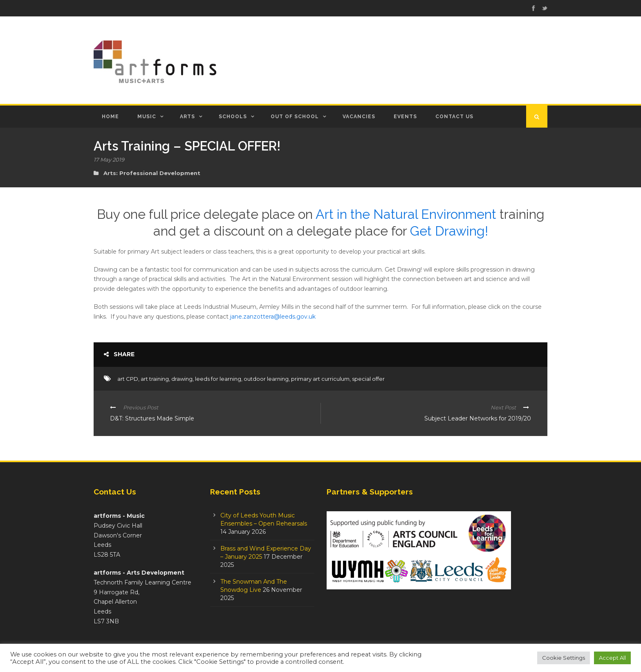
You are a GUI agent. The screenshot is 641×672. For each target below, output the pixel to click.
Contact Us (454, 117)
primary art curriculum (320, 379)
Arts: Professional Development (152, 173)
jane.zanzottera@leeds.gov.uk (273, 317)
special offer (368, 379)
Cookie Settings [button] (564, 658)
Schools (233, 117)
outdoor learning (266, 379)
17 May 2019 (109, 160)
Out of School (295, 117)
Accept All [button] (612, 658)
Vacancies (359, 117)
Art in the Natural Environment (406, 214)
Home (110, 117)
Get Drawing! (449, 231)
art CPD (128, 379)
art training (155, 379)
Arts (187, 117)
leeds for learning (218, 379)
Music (147, 117)
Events (405, 117)
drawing (182, 379)
